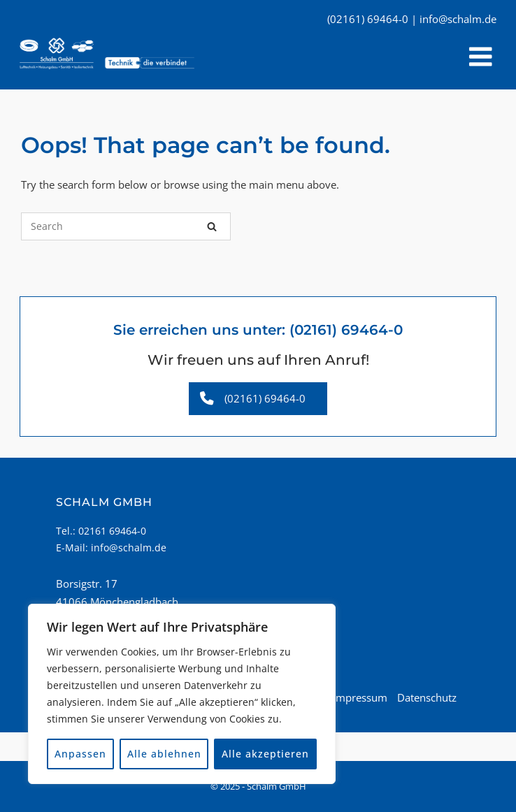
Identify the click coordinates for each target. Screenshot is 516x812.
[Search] (212, 226)
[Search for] (126, 226)
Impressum (360, 697)
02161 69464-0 (112, 531)
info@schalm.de (129, 548)
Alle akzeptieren (265, 754)
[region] (182, 694)
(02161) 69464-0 (346, 330)
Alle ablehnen (164, 754)
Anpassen (80, 754)
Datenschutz (427, 697)
